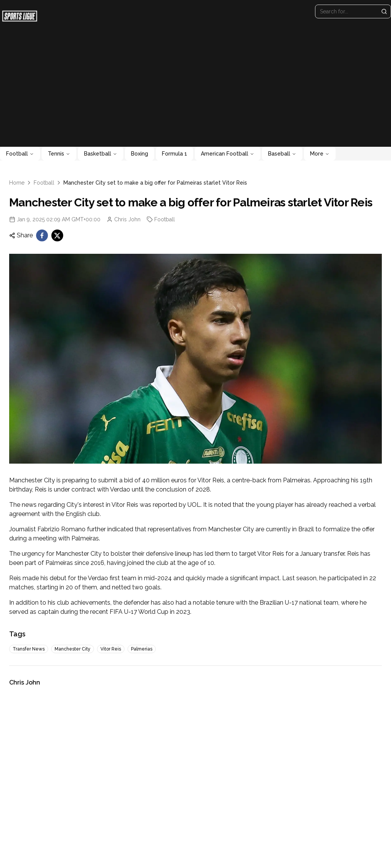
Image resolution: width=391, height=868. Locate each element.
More (320, 154)
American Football (228, 154)
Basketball (101, 154)
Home (17, 183)
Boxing (140, 154)
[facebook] (42, 235)
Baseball (282, 154)
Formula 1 (174, 154)
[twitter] (57, 235)
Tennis (59, 154)
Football (20, 154)
